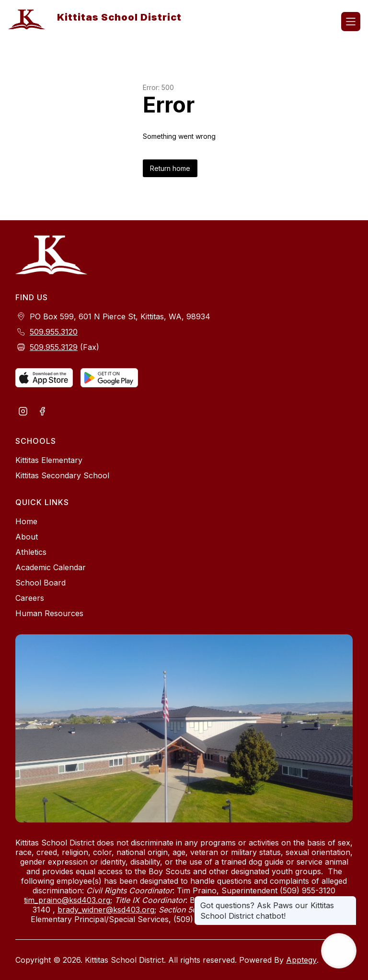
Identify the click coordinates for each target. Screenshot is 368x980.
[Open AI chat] (339, 951)
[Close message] (349, 901)
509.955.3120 (54, 332)
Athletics (31, 552)
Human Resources (49, 613)
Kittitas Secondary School (62, 475)
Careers (30, 598)
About (27, 537)
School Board (40, 583)
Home (26, 521)
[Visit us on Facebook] (42, 412)
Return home (170, 168)
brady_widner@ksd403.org (106, 910)
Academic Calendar (51, 567)
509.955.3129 (54, 347)
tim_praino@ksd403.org (67, 900)
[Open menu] (351, 22)
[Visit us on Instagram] (23, 412)
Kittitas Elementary (49, 460)
